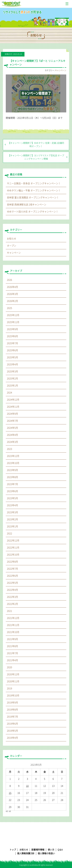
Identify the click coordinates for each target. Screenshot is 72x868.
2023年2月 (12, 519)
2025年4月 (12, 364)
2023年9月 (12, 470)
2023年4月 (12, 505)
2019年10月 (13, 695)
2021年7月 (12, 653)
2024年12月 (13, 400)
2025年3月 (12, 371)
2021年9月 (12, 639)
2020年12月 (13, 674)
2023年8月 (12, 477)
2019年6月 (12, 724)
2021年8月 (12, 646)
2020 (10, 667)
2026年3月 (12, 294)
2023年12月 (13, 456)
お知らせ (12, 239)
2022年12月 (13, 541)
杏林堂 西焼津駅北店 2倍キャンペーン (27, 205)
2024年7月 (12, 421)
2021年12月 (13, 618)
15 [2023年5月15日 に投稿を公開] (10, 793)
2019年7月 (12, 717)
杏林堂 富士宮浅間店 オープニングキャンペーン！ (33, 198)
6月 (10, 811)
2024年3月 (12, 442)
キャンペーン (61, 70)
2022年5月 (12, 583)
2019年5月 (12, 731)
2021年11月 (13, 625)
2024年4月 (12, 435)
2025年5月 (12, 357)
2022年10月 (13, 555)
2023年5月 (12, 498)
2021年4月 (12, 660)
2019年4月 (12, 738)
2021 (10, 611)
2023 (10, 449)
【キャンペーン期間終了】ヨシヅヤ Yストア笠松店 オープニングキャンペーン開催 (36, 157)
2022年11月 (13, 548)
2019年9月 (12, 703)
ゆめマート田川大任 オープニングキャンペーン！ (33, 212)
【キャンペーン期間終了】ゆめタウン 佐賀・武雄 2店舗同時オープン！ (36, 145)
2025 (10, 308)
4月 (7, 811)
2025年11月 (13, 322)
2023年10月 (13, 463)
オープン (12, 246)
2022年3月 (12, 597)
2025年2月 (12, 379)
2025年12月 (13, 315)
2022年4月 (12, 590)
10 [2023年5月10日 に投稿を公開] (27, 786)
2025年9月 (12, 329)
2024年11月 (13, 407)
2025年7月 (12, 343)
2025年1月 (12, 386)
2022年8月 (12, 562)
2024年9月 (12, 414)
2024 (10, 393)
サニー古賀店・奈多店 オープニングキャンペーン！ (34, 183)
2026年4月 (12, 287)
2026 (10, 280)
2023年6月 (12, 491)
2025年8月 (12, 336)
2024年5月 (12, 428)
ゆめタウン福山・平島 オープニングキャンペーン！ (34, 190)
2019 (10, 688)
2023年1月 (12, 526)
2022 (10, 533)
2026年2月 (12, 301)
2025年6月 (12, 350)
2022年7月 (12, 569)
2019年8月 (12, 710)
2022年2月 (12, 604)
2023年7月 (12, 484)
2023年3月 (12, 512)
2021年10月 (13, 632)
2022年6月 (12, 576)
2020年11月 (13, 681)
